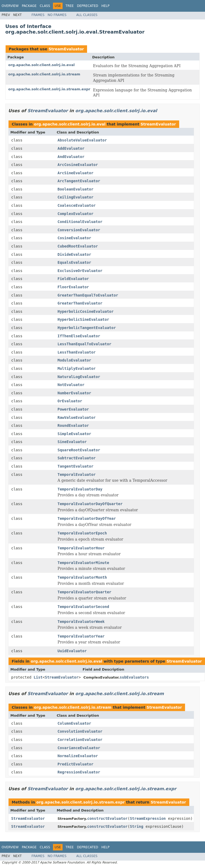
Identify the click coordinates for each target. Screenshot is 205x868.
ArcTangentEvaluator (79, 181)
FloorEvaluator (73, 287)
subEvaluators (134, 677)
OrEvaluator (70, 401)
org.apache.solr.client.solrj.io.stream (44, 74)
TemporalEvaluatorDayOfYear (87, 518)
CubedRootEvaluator (78, 246)
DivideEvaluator (74, 254)
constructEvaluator (108, 818)
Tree (70, 6)
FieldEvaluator (73, 279)
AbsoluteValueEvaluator (82, 140)
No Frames (57, 15)
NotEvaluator (71, 385)
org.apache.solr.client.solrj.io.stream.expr (49, 89)
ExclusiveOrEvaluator (80, 271)
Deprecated (88, 6)
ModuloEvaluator (74, 360)
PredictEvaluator (75, 764)
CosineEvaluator (74, 238)
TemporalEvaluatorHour (81, 548)
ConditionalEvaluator (80, 222)
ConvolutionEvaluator (80, 731)
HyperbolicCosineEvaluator (86, 311)
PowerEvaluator (73, 409)
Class (45, 6)
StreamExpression (148, 818)
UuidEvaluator (72, 651)
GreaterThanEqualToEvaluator (88, 295)
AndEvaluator (71, 157)
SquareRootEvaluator (79, 450)
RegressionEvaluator (79, 772)
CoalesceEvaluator (77, 205)
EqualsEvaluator (74, 262)
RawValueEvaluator (77, 417)
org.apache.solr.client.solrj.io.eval (41, 65)
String (137, 826)
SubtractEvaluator (77, 458)
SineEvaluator (72, 442)
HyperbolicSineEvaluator (83, 319)
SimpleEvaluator (74, 434)
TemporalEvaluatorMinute (83, 563)
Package (29, 6)
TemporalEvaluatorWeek (81, 622)
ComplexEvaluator (75, 214)
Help (106, 6)
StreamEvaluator (66, 49)
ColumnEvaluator (74, 723)
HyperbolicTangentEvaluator (87, 328)
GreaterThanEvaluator (80, 303)
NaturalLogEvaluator (79, 377)
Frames (38, 15)
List (38, 677)
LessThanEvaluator (77, 352)
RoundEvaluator (73, 425)
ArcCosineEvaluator (78, 165)
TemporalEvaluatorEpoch (82, 533)
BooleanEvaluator (75, 189)
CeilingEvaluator (75, 197)
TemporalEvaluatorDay (80, 489)
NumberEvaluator (74, 393)
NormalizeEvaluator (78, 756)
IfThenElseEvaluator (79, 336)
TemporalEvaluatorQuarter (84, 592)
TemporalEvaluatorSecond (83, 607)
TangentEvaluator (75, 466)
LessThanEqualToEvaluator (84, 344)
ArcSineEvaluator (75, 173)
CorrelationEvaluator (80, 740)
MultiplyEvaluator (77, 368)
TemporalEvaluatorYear (81, 636)
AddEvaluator (71, 148)
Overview (10, 6)
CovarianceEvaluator (79, 748)
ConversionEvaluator (79, 230)
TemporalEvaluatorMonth (82, 577)
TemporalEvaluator (77, 474)
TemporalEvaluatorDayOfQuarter (90, 504)
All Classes (87, 15)
